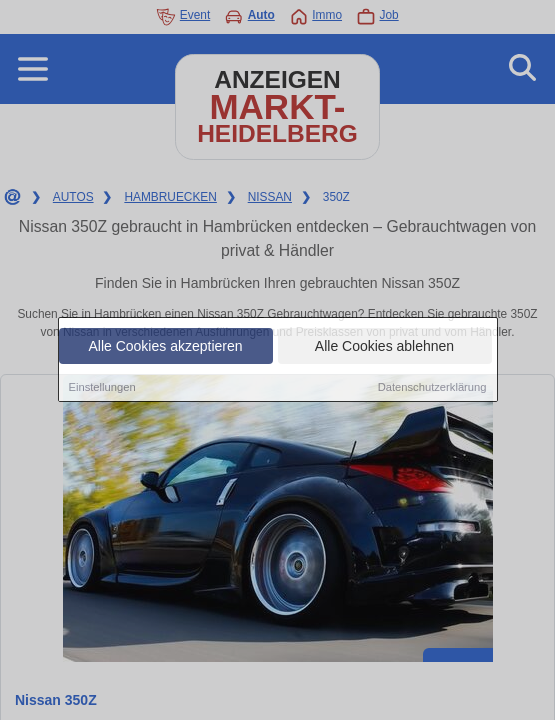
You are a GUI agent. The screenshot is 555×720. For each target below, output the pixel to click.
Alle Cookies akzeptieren (165, 347)
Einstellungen (102, 388)
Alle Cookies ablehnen (384, 347)
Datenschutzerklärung (432, 388)
